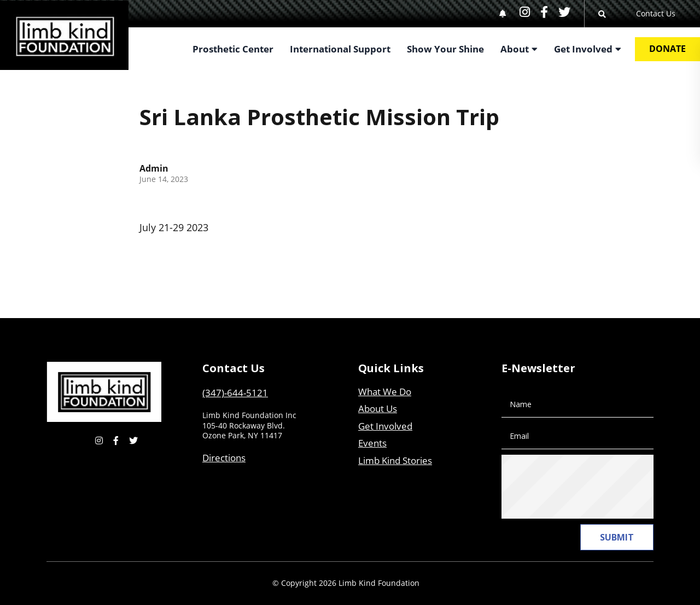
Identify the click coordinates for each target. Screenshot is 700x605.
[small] (525, 12)
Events (372, 443)
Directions (224, 458)
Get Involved (385, 426)
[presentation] (596, 487)
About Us (378, 409)
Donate (667, 49)
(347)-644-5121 (235, 393)
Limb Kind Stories (395, 460)
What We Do (385, 392)
